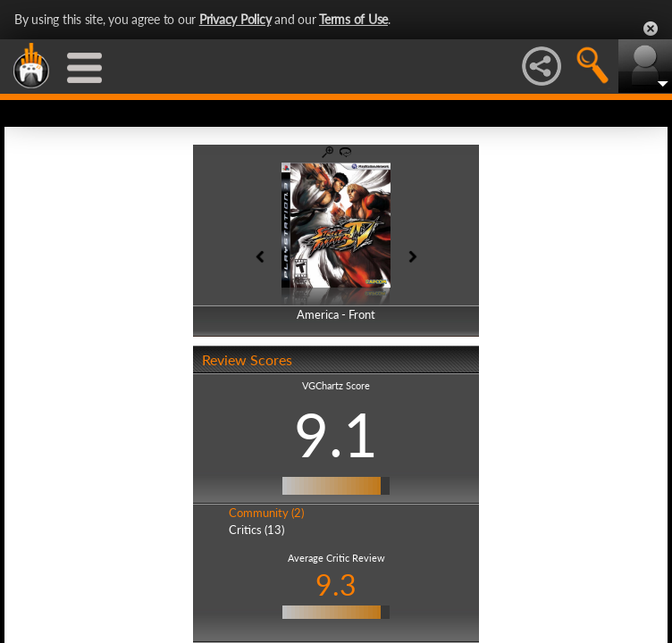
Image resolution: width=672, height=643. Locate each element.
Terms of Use (353, 19)
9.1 (336, 434)
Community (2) (266, 513)
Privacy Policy (235, 19)
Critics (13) (256, 530)
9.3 (336, 585)
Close (651, 29)
